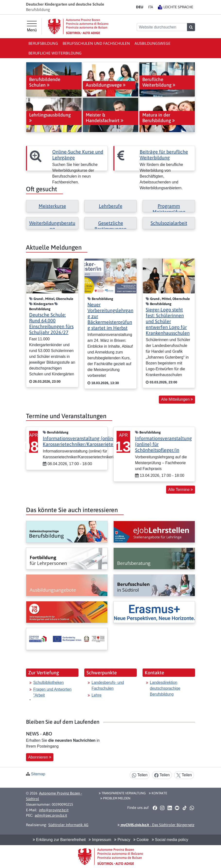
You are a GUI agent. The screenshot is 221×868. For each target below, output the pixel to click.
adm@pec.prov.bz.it (51, 815)
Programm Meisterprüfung (169, 209)
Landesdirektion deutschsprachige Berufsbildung (165, 688)
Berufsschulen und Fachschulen (96, 43)
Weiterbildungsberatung (52, 226)
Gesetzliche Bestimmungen (110, 226)
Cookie (141, 840)
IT (151, 7)
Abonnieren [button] (40, 757)
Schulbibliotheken (48, 683)
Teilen (140, 775)
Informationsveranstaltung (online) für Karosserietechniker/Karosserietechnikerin (88, 441)
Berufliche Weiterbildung (55, 53)
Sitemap (38, 774)
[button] (155, 808)
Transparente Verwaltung (122, 793)
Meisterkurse (52, 206)
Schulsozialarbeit (169, 223)
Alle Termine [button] (181, 490)
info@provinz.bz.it (54, 810)
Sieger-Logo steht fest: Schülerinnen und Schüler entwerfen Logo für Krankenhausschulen (168, 321)
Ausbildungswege (153, 43)
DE (140, 7)
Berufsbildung (43, 43)
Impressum (100, 840)
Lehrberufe (111, 206)
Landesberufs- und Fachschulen (108, 685)
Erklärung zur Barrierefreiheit (59, 840)
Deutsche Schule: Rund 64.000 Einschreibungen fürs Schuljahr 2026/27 (51, 323)
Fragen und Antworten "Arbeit (52, 692)
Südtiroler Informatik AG (68, 825)
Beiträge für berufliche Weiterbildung (164, 155)
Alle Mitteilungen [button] (177, 399)
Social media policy (170, 840)
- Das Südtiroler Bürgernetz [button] (156, 825)
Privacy (122, 840)
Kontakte (158, 793)
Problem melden (115, 798)
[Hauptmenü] (32, 27)
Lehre (97, 695)
